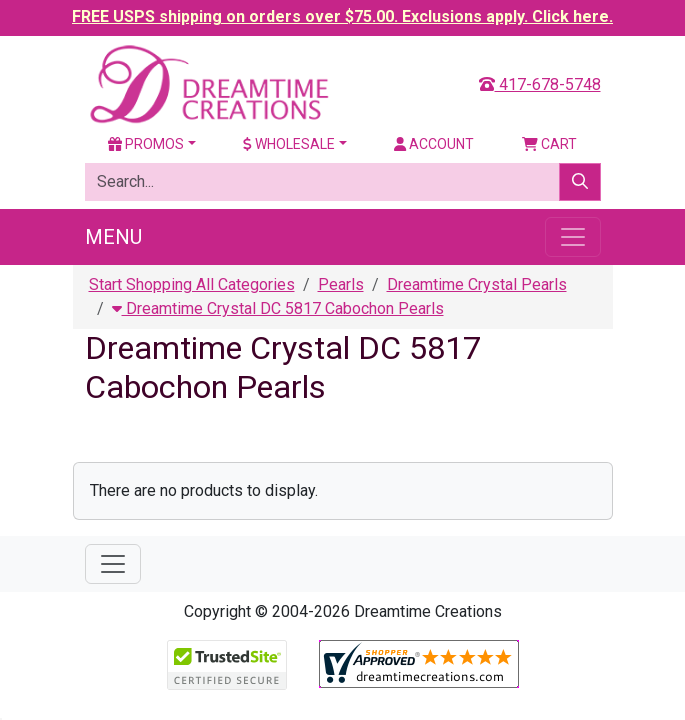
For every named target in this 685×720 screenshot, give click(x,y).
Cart (549, 144)
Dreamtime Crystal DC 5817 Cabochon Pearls (278, 308)
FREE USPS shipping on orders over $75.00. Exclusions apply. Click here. (342, 16)
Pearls (341, 284)
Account (434, 144)
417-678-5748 (540, 84)
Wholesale (289, 144)
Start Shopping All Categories (192, 284)
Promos (146, 144)
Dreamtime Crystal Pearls (477, 284)
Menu (113, 237)
